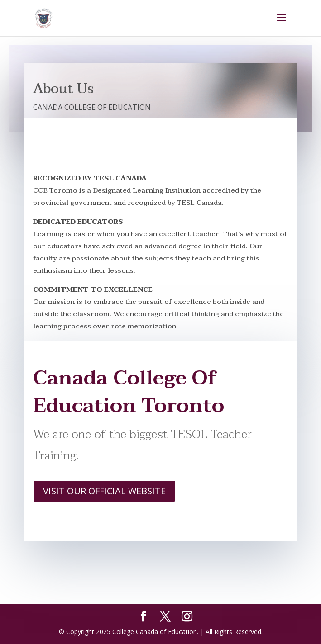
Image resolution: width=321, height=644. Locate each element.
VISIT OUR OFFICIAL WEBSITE (104, 491)
